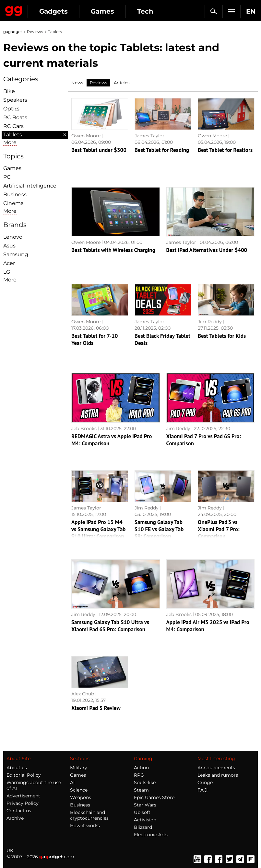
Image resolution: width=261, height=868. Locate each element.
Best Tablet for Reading (162, 150)
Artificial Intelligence (30, 186)
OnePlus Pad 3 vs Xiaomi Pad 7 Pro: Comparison (219, 529)
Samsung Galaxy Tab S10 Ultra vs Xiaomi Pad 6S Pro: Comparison (110, 626)
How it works (85, 826)
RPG (139, 775)
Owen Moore (86, 136)
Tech (145, 11)
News (77, 83)
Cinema (13, 203)
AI (72, 782)
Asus (9, 246)
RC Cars (13, 126)
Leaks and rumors (218, 775)
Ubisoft (142, 812)
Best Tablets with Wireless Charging (113, 250)
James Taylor (149, 136)
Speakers (15, 100)
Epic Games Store (154, 797)
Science (79, 790)
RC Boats (15, 117)
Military (79, 768)
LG (7, 272)
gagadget (13, 32)
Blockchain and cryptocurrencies (89, 815)
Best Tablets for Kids (222, 336)
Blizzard (143, 827)
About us (17, 768)
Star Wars (145, 805)
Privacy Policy (23, 803)
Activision (145, 820)
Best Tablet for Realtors (225, 150)
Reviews (35, 32)
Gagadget (14, 10)
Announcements (216, 768)
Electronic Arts (151, 835)
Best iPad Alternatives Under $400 (207, 250)
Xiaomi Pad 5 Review (96, 708)
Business (15, 194)
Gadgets (53, 11)
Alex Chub (83, 694)
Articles (122, 83)
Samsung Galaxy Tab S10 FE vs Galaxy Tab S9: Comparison (159, 529)
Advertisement (23, 796)
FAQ (202, 790)
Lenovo (13, 237)
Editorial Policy (24, 775)
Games (102, 11)
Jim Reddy (210, 322)
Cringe (205, 782)
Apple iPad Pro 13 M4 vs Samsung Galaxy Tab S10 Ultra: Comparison (98, 529)
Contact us (19, 811)
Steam (141, 790)
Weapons (81, 797)
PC (7, 177)
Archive (15, 818)
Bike (9, 91)
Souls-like (145, 782)
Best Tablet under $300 (99, 150)
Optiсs (11, 109)
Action (141, 768)
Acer (9, 263)
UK (10, 851)
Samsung (16, 254)
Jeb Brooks (84, 428)
